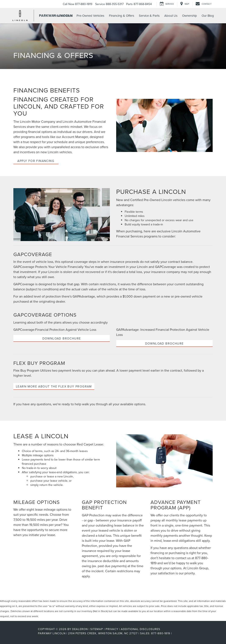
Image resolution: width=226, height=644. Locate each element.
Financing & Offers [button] (122, 16)
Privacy (112, 629)
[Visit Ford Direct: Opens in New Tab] (174, 633)
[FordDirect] (24, 633)
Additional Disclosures (141, 629)
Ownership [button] (190, 16)
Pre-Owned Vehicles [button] (90, 16)
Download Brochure (62, 338)
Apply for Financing (36, 161)
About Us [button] (171, 16)
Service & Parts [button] (149, 16)
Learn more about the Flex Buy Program (54, 386)
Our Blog (208, 16)
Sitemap (97, 629)
